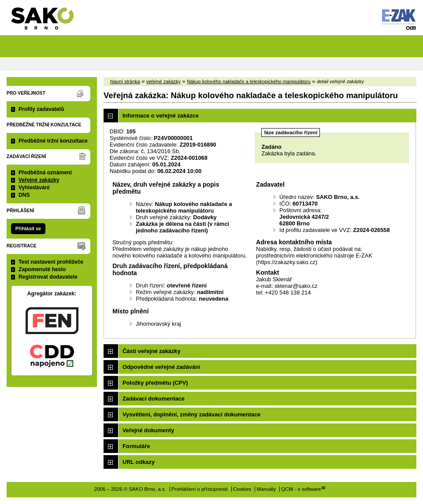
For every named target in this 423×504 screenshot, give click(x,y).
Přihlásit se (28, 228)
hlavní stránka (125, 81)
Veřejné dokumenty (148, 430)
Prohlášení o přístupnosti (199, 489)
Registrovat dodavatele (48, 277)
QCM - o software (301, 489)
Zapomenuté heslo (42, 269)
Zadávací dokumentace (154, 399)
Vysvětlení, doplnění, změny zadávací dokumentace (191, 414)
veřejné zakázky (163, 81)
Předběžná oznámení (45, 173)
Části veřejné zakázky (152, 351)
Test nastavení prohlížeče (51, 262)
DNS (24, 195)
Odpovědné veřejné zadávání (161, 367)
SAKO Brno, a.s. (48, 21)
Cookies (242, 489)
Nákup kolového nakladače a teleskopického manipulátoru (249, 81)
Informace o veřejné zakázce (161, 116)
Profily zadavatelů (41, 109)
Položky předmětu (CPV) (155, 383)
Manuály (267, 489)
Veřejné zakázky (39, 180)
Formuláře (136, 446)
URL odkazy (139, 462)
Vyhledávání (34, 188)
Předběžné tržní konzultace (53, 141)
